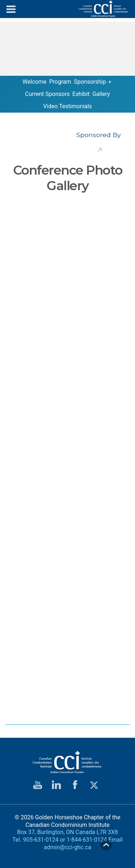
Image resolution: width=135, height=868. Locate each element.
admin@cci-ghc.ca (67, 847)
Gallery (101, 94)
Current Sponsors (48, 94)
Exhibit (81, 94)
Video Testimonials (68, 106)
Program (60, 82)
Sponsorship (90, 82)
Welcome (35, 82)
